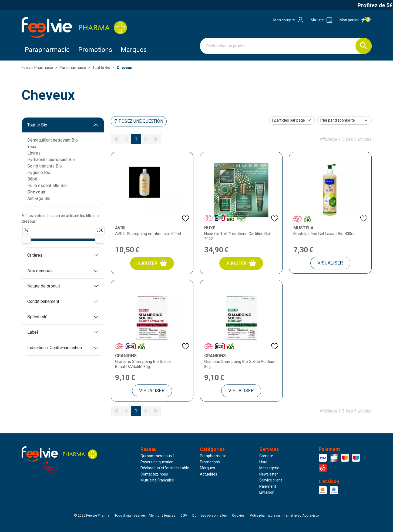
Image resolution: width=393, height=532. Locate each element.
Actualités (209, 474)
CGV (184, 516)
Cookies (238, 516)
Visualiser (330, 263)
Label (33, 332)
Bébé (32, 179)
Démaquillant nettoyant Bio (53, 140)
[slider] (26, 240)
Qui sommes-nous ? (157, 456)
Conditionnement (43, 301)
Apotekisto (284, 516)
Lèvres (34, 153)
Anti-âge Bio (39, 198)
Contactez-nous (154, 474)
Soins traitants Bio (45, 166)
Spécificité (37, 317)
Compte (266, 456)
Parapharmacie (47, 50)
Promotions (210, 462)
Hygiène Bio (39, 173)
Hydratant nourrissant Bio (51, 160)
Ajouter (152, 263)
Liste (263, 462)
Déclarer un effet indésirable (165, 468)
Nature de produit (44, 286)
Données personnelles (210, 516)
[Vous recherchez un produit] (278, 46)
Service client (271, 480)
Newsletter (269, 474)
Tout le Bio (37, 125)
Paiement (268, 486)
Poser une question (157, 462)
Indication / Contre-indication (55, 348)
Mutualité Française (157, 480)
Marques (134, 50)
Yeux (32, 147)
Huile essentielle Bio (47, 185)
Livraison (267, 492)
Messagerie (269, 468)
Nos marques (40, 271)
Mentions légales (162, 516)
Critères (35, 255)
